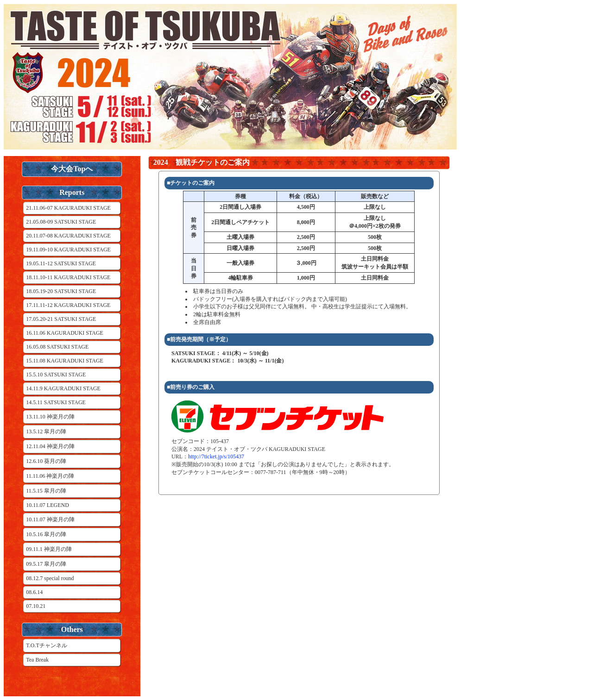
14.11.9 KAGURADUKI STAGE (63, 388)
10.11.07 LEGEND (47, 505)
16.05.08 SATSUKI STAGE (57, 347)
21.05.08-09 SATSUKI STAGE (61, 222)
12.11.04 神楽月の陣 (50, 446)
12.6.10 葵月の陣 (46, 461)
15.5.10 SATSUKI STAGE (56, 375)
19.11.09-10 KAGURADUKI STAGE (68, 250)
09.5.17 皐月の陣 (46, 564)
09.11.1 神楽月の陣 (49, 549)
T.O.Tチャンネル (46, 645)
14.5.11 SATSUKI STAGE (56, 402)
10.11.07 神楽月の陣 (50, 519)
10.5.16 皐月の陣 (46, 534)
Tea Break (37, 660)
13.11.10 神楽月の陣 (50, 417)
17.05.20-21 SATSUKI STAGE (61, 319)
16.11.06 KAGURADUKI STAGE (65, 333)
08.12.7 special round (50, 578)
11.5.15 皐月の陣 (46, 491)
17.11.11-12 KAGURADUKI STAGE (68, 305)
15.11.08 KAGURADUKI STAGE (65, 361)
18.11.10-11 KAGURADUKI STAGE (68, 277)
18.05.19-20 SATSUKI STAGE (61, 291)
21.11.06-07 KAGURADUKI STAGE (68, 208)
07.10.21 (36, 606)
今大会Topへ (72, 169)
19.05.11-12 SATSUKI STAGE (61, 263)
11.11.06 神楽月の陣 (50, 476)
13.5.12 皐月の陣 (46, 431)
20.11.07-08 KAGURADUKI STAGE (68, 236)
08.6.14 (34, 592)
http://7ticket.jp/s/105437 (216, 456)
